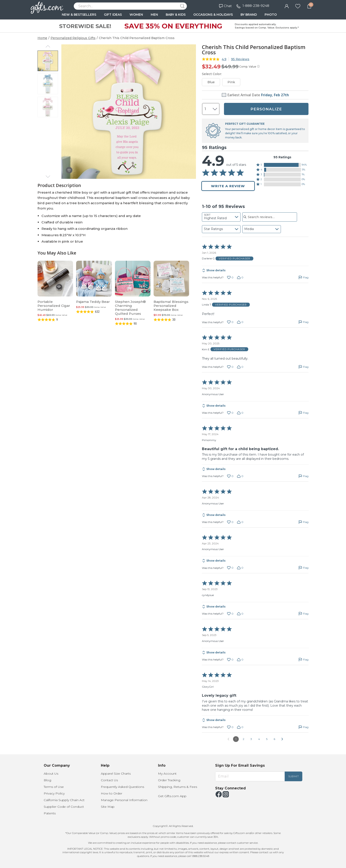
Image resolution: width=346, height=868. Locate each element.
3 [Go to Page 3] (251, 739)
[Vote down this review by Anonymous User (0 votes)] (240, 413)
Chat (225, 6)
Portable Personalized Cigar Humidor (54, 306)
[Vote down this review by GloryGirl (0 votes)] (240, 727)
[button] (282, 165)
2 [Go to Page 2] (244, 739)
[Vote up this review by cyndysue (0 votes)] (230, 614)
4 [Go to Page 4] (259, 739)
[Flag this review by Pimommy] (304, 476)
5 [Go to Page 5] (267, 739)
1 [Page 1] (236, 739)
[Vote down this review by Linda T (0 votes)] (240, 322)
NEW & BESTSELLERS (79, 15)
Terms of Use (54, 787)
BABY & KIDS (176, 15)
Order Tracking (169, 780)
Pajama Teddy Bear (93, 302)
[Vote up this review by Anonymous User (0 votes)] (230, 413)
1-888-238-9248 (256, 6)
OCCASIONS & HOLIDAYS (213, 15)
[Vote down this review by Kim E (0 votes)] (240, 367)
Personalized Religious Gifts (73, 38)
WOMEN (136, 15)
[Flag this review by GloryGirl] (304, 727)
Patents (50, 813)
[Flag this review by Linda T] (304, 322)
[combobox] (221, 217)
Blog (47, 780)
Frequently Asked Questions (122, 787)
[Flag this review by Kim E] (304, 367)
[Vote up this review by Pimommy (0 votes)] (230, 476)
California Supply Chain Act (64, 800)
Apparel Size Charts (116, 774)
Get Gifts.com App (172, 796)
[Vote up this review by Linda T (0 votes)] (230, 322)
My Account (167, 774)
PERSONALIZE (266, 109)
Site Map (108, 807)
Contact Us (109, 780)
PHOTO (271, 15)
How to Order (112, 793)
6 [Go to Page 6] (274, 739)
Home (42, 38)
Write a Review (228, 186)
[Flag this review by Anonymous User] (304, 413)
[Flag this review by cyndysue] (304, 614)
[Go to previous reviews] (228, 739)
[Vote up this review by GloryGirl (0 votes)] (230, 727)
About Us (51, 774)
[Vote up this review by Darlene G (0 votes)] (230, 277)
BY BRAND (249, 15)
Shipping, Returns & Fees (178, 787)
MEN (154, 15)
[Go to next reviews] (282, 739)
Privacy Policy (54, 793)
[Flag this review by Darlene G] (304, 277)
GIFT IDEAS (113, 15)
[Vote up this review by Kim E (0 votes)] (230, 367)
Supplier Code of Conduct (64, 807)
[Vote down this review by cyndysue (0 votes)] (240, 614)
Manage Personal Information (124, 800)
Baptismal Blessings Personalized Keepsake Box (171, 306)
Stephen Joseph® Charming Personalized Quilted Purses (130, 308)
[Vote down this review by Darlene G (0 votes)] (240, 277)
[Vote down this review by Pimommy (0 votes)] (240, 476)
